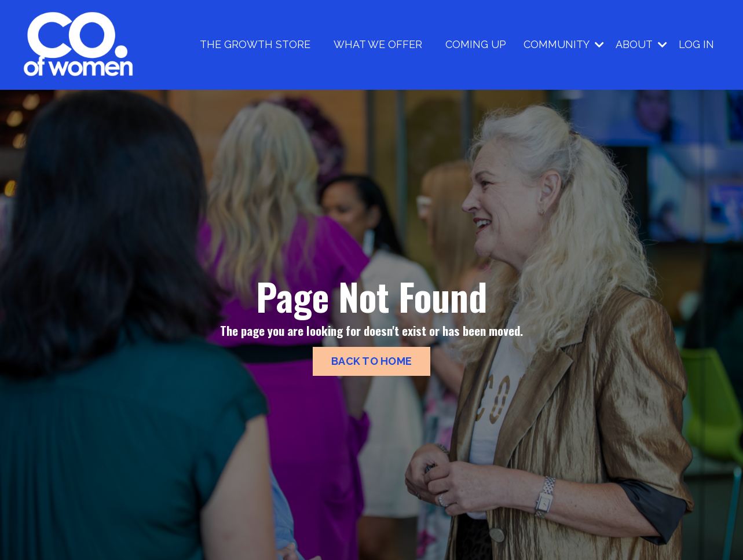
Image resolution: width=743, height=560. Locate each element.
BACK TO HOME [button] (371, 361)
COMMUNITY (564, 44)
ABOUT (641, 44)
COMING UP (476, 44)
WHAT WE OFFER (378, 44)
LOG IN (696, 44)
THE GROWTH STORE (255, 44)
